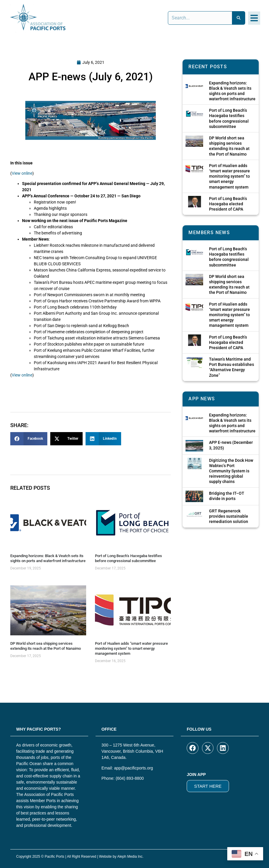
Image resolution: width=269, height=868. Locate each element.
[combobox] (200, 18)
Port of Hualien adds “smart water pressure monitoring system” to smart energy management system (131, 648)
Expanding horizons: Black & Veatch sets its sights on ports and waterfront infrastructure (48, 558)
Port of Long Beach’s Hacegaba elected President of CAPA (228, 204)
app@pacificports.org (134, 768)
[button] (254, 18)
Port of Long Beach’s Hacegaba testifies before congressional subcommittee (128, 558)
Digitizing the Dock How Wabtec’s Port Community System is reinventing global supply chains (231, 471)
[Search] (239, 18)
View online (22, 173)
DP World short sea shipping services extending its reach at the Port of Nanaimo (46, 646)
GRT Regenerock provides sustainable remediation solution (229, 516)
